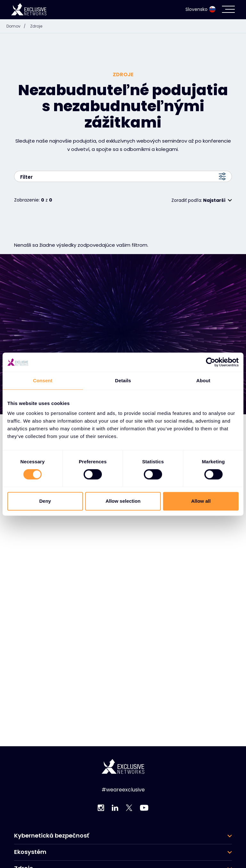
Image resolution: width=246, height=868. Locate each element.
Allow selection (123, 501)
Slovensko (201, 9)
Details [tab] (123, 380)
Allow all (201, 501)
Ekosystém (30, 852)
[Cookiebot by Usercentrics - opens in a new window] (211, 362)
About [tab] (203, 380)
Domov (18, 26)
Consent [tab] (43, 380)
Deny (45, 501)
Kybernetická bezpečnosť (52, 836)
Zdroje (36, 26)
